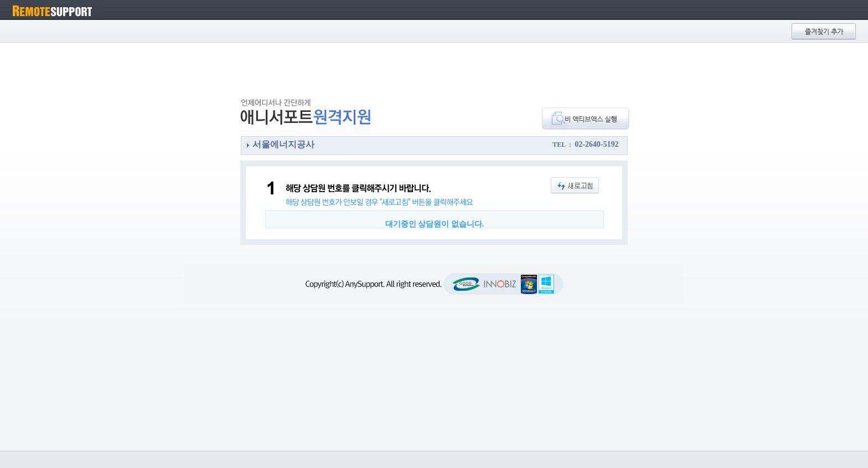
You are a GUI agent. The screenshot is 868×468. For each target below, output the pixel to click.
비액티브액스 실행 (585, 119)
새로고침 (575, 185)
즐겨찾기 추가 (824, 31)
